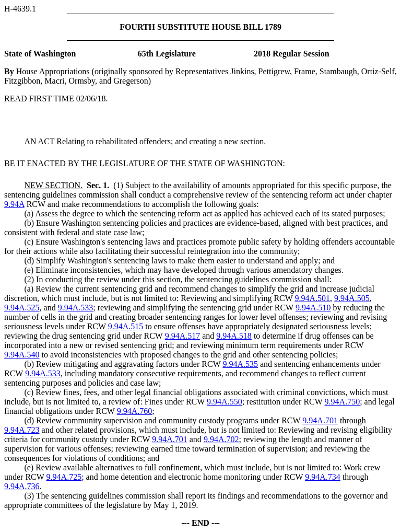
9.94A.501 (313, 298)
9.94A (14, 204)
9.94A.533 (76, 308)
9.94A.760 (135, 411)
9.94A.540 (22, 355)
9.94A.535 (240, 364)
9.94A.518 (234, 336)
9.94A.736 (22, 486)
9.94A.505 (352, 298)
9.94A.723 (22, 430)
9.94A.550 (225, 402)
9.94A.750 (343, 402)
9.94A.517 (183, 336)
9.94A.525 (22, 308)
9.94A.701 (320, 420)
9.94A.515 (126, 326)
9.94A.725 (64, 477)
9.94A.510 (313, 308)
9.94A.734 (323, 477)
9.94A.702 (221, 439)
